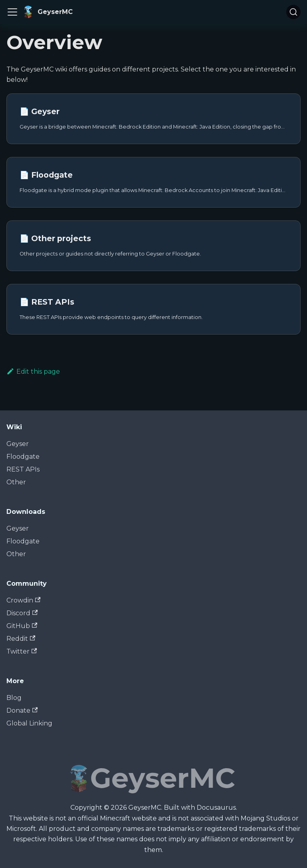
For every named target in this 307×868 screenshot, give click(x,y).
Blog (14, 698)
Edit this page (33, 372)
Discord (22, 613)
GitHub (22, 626)
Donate (22, 710)
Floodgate (23, 457)
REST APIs (23, 469)
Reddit (21, 639)
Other (16, 482)
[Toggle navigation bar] (12, 12)
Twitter (22, 651)
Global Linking (29, 723)
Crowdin (23, 600)
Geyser (18, 444)
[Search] (293, 12)
